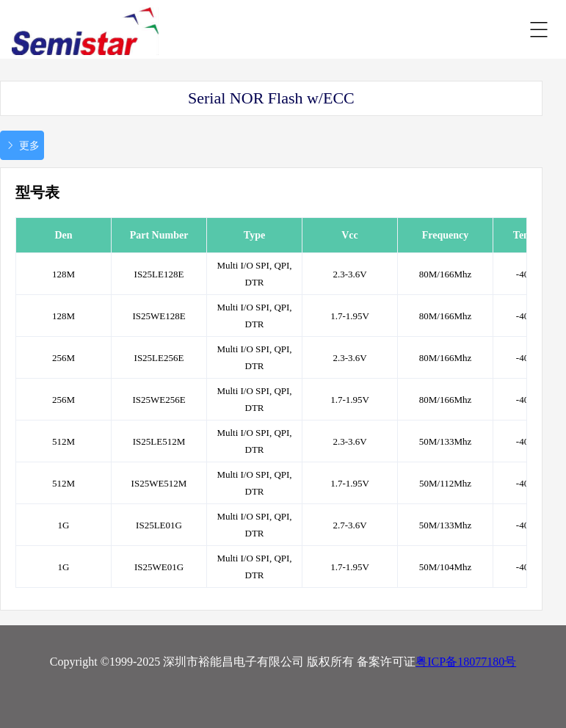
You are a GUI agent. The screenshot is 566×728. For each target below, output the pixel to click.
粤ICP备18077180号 (466, 662)
